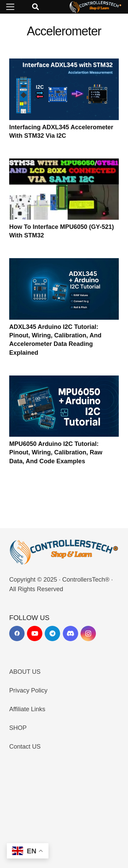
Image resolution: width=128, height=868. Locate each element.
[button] (10, 7)
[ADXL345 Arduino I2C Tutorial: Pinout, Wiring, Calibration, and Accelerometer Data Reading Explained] (64, 289)
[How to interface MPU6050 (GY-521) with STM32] (64, 189)
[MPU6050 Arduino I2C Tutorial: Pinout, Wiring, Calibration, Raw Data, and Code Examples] (64, 406)
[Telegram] (52, 633)
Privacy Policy (28, 690)
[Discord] (70, 633)
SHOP (18, 728)
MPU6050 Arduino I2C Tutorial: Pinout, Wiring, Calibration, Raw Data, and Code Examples (56, 452)
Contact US (25, 747)
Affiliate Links (27, 709)
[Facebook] (17, 633)
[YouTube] (35, 633)
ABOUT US (25, 672)
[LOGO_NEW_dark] (96, 7)
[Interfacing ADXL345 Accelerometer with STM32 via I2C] (64, 89)
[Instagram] (88, 633)
